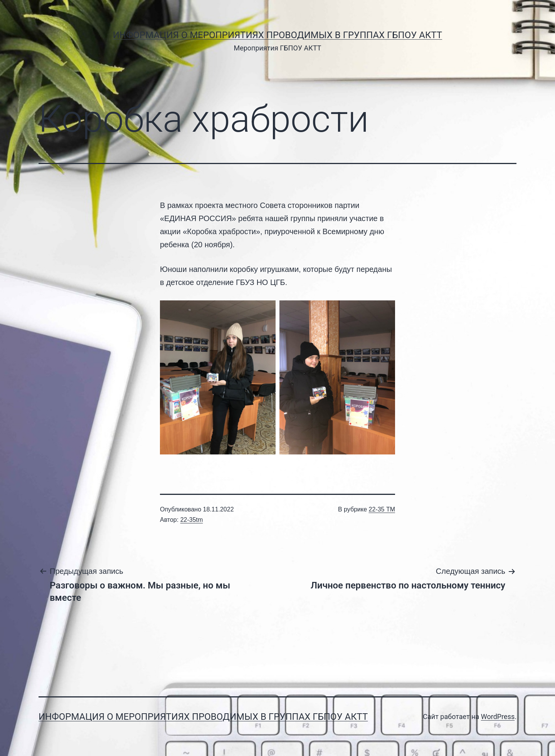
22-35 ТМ (382, 509)
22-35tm (192, 520)
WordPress (498, 717)
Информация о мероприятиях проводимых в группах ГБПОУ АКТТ (277, 35)
